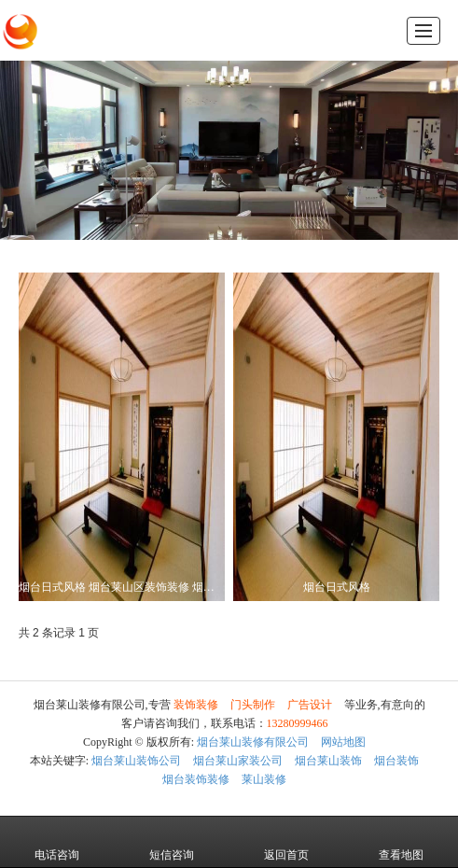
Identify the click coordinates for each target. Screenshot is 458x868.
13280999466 (298, 723)
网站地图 (343, 742)
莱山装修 (264, 779)
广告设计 (310, 705)
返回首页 (286, 842)
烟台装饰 (396, 761)
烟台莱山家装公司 (238, 761)
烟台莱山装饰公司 (136, 761)
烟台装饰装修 (196, 779)
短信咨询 (172, 842)
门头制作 (253, 705)
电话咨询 (57, 842)
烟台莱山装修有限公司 (253, 742)
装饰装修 (196, 705)
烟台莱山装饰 (328, 761)
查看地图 (401, 842)
